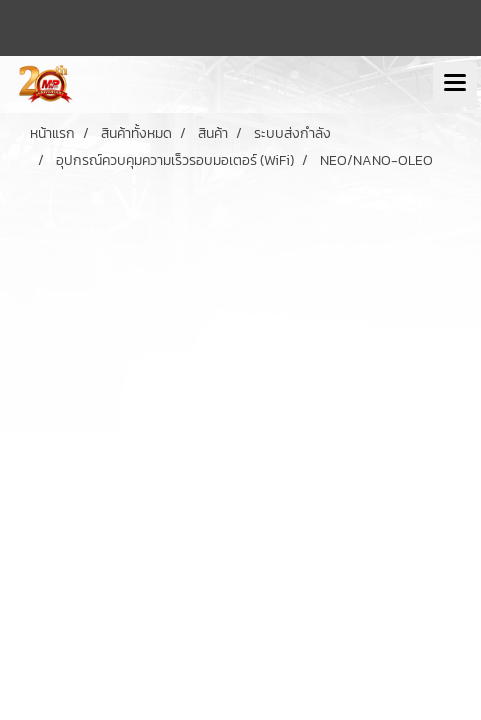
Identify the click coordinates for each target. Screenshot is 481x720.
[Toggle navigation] (455, 84)
